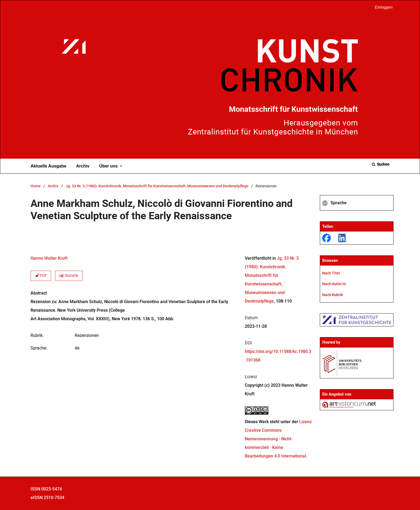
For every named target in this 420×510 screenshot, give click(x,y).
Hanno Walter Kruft (49, 258)
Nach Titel (331, 273)
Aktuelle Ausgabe (47, 166)
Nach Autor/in (334, 284)
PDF (41, 276)
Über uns (108, 166)
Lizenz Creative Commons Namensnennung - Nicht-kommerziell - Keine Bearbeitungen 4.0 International (278, 439)
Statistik (69, 276)
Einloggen (382, 7)
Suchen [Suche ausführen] (383, 164)
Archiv (82, 166)
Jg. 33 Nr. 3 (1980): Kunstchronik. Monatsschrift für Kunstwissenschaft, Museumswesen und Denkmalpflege (157, 186)
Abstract (39, 293)
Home (36, 186)
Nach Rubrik (333, 295)
